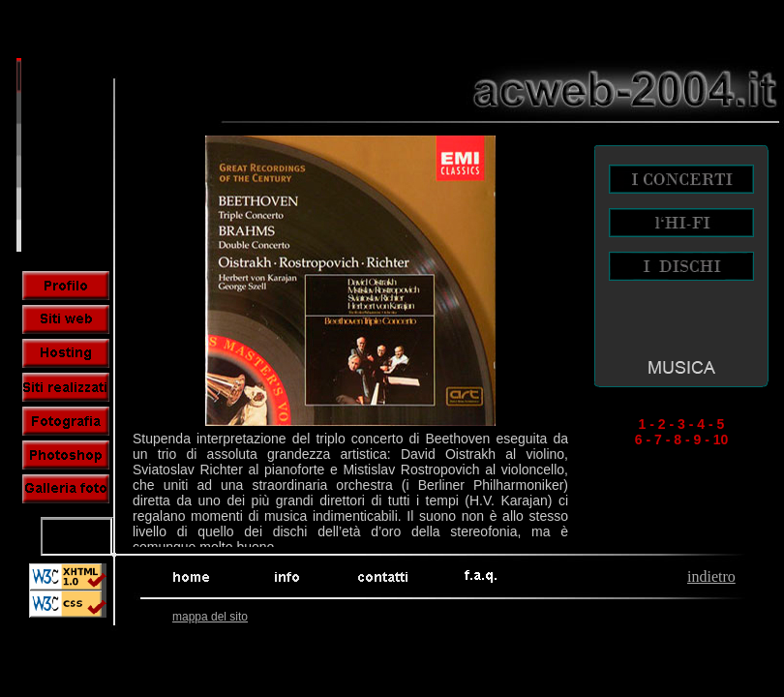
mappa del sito (210, 617)
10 (721, 439)
